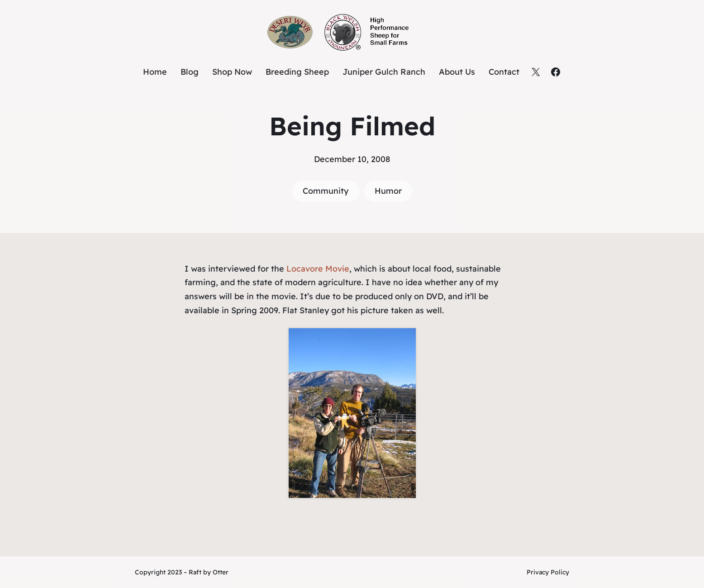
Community (326, 191)
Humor (388, 191)
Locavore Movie (318, 269)
